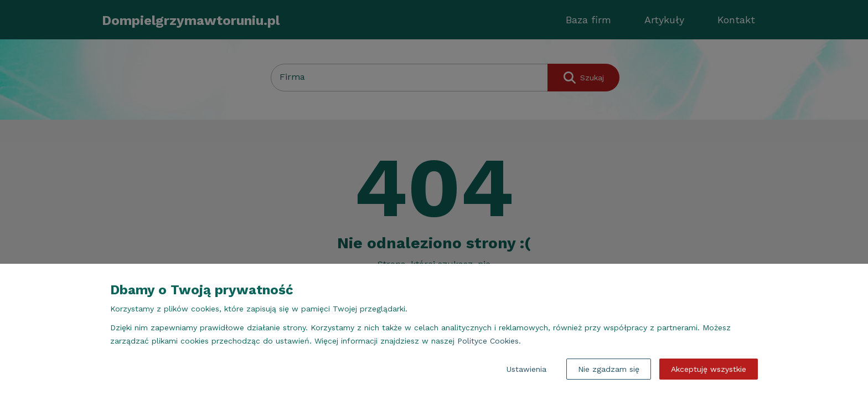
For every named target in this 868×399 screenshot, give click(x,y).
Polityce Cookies (488, 341)
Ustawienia (526, 369)
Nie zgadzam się (609, 369)
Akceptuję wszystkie (709, 369)
